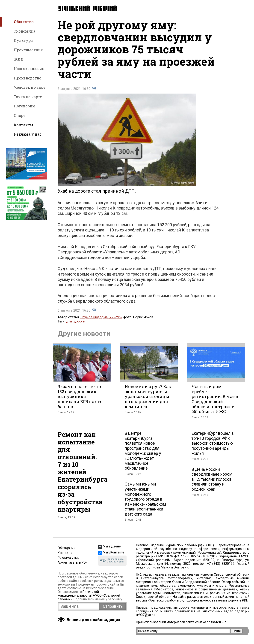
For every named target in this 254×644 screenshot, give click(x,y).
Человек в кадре (30, 87)
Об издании (66, 548)
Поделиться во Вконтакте (94, 92)
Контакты (24, 125)
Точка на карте (28, 97)
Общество (24, 22)
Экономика (25, 31)
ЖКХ (19, 59)
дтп (69, 325)
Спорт (20, 115)
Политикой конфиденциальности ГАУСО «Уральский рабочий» (89, 595)
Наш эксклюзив (29, 68)
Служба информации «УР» (101, 321)
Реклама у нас (28, 134)
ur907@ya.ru (145, 615)
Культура (23, 40)
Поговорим (25, 106)
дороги (79, 325)
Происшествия (28, 50)
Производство (28, 78)
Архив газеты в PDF (72, 562)
